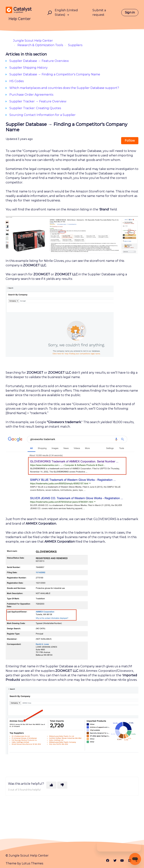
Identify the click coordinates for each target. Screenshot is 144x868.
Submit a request (99, 12)
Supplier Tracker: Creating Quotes (35, 108)
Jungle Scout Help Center (33, 41)
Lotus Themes (32, 863)
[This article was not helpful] (62, 785)
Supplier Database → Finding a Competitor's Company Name (55, 74)
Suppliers (75, 45)
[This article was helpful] (51, 785)
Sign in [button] (130, 12)
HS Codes (16, 81)
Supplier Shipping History (28, 68)
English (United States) (66, 12)
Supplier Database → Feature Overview (39, 61)
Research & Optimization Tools (40, 45)
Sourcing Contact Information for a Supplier (42, 115)
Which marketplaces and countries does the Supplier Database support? (64, 88)
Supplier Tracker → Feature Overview (38, 101)
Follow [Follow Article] (130, 141)
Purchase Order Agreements (31, 95)
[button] (49, 13)
